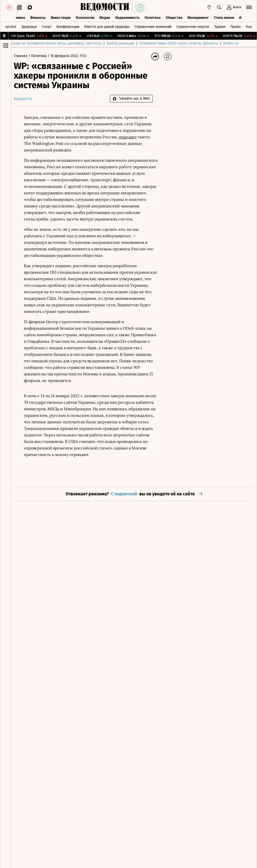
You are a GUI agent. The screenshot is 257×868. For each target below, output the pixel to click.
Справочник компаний (153, 26)
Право (236, 26)
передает (130, 137)
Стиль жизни (224, 17)
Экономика (16, 17)
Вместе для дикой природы (107, 26)
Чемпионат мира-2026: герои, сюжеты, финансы (190, 43)
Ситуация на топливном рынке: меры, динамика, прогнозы (65, 43)
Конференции (68, 26)
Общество (174, 17)
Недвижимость (127, 17)
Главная (24, 56)
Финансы (38, 17)
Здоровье (29, 26)
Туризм (220, 26)
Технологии (85, 17)
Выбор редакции (132, 43)
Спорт (47, 26)
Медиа (105, 17)
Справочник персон (193, 26)
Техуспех (9, 26)
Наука (251, 26)
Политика (153, 17)
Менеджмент (198, 17)
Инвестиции (61, 17)
